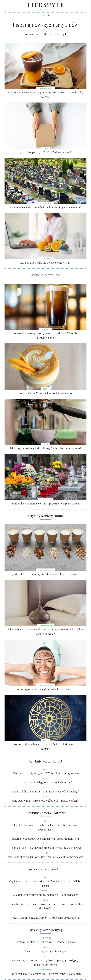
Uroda (46, 769)
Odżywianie (46, 938)
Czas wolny (46, 500)
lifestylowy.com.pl (52, 34)
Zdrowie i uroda (45, 88)
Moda (46, 148)
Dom (46, 821)
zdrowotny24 (52, 930)
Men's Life (52, 275)
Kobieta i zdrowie (52, 813)
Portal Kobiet (52, 761)
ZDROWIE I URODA (45, 570)
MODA (46, 740)
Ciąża (46, 947)
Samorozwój (46, 204)
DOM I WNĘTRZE (45, 625)
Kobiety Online (52, 516)
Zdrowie (46, 329)
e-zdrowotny (52, 869)
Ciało (46, 877)
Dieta (45, 389)
